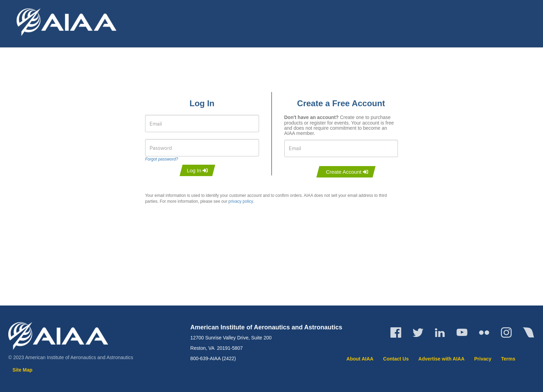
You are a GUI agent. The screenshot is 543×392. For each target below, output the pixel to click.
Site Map (23, 370)
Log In (197, 170)
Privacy (483, 359)
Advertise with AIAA (441, 359)
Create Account (347, 172)
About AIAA (360, 359)
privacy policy (241, 201)
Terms (508, 359)
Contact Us (396, 359)
